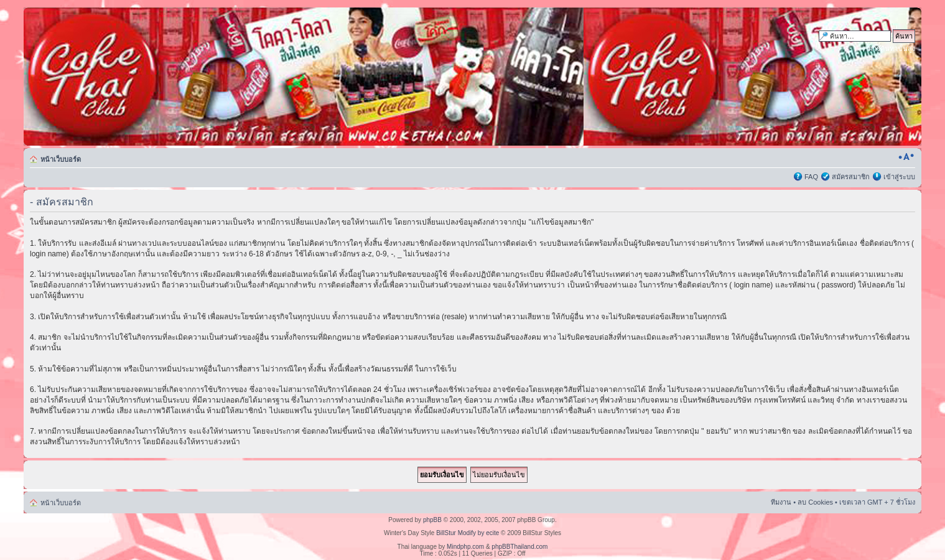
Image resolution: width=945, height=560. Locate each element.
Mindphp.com (465, 547)
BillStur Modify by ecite (468, 533)
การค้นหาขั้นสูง (892, 49)
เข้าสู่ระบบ (899, 177)
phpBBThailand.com (519, 547)
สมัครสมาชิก (851, 177)
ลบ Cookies (815, 502)
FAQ (811, 177)
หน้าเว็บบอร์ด (61, 159)
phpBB (432, 520)
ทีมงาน (781, 502)
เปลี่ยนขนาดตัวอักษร (906, 157)
